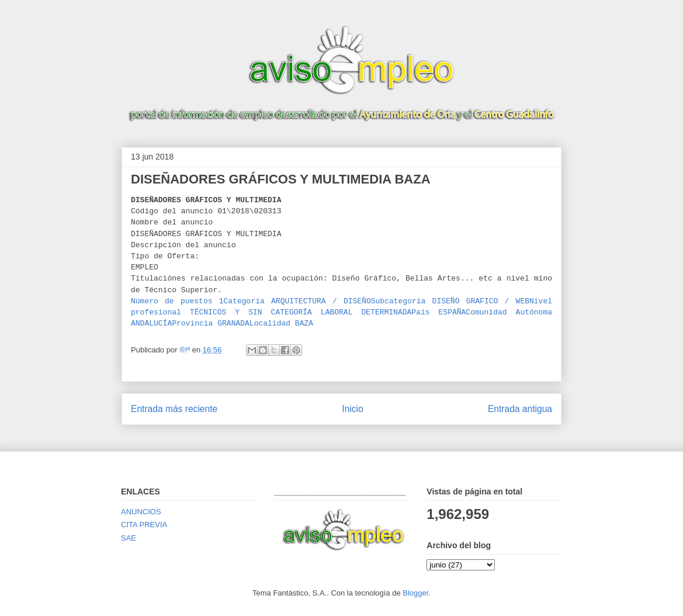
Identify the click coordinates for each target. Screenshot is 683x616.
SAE (129, 538)
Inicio (352, 409)
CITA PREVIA (144, 525)
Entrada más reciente (174, 409)
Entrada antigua (520, 409)
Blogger (415, 593)
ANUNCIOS (141, 512)
